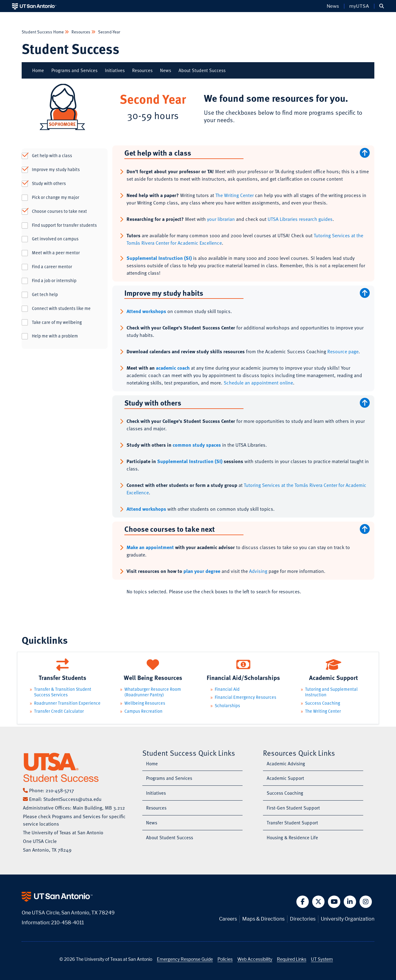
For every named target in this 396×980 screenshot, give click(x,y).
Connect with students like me (61, 308)
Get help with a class (52, 156)
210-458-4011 (67, 923)
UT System (322, 959)
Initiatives (115, 70)
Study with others (49, 183)
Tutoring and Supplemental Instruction (331, 692)
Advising (258, 571)
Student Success (71, 48)
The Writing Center (235, 195)
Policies (225, 959)
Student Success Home (43, 32)
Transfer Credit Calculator (59, 711)
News (166, 70)
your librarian (221, 219)
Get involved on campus (55, 239)
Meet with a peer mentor (56, 253)
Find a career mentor (52, 267)
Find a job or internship (54, 281)
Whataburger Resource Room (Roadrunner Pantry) (153, 692)
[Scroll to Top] (366, 153)
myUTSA (359, 6)
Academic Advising (286, 763)
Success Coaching (323, 703)
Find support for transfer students (64, 225)
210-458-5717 (60, 790)
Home (38, 70)
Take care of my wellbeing (57, 322)
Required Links (292, 959)
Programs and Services (74, 70)
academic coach (173, 368)
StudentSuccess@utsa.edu (72, 799)
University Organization (348, 919)
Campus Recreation (143, 711)
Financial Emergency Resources (245, 697)
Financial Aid (227, 689)
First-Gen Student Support (293, 808)
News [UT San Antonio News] (333, 6)
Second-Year (109, 32)
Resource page (343, 351)
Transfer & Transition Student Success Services (63, 692)
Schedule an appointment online (258, 383)
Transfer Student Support (292, 823)
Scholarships (227, 705)
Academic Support (285, 778)
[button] (382, 6)
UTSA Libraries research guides (300, 219)
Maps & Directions (263, 919)
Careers (228, 919)
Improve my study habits (56, 170)
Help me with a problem (55, 336)
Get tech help (45, 294)
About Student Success (202, 70)
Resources (81, 32)
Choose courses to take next (59, 211)
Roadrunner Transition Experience (67, 703)
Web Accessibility (255, 959)
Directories (303, 919)
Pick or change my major (56, 197)
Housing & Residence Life (292, 837)
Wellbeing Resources (145, 703)
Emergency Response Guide (185, 959)
